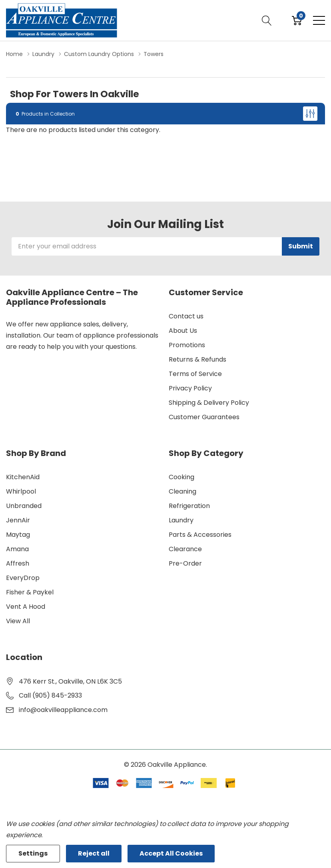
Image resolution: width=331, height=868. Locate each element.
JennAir (18, 520)
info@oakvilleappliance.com (63, 710)
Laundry (181, 520)
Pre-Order (185, 563)
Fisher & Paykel (30, 592)
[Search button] (267, 20)
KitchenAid (23, 477)
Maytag (18, 535)
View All (18, 621)
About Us (183, 331)
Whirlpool (21, 491)
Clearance (185, 549)
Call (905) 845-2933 (50, 695)
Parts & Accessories (200, 535)
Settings (33, 853)
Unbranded (24, 506)
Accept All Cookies (171, 853)
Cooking (181, 477)
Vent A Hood (26, 607)
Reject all (94, 853)
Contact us (186, 316)
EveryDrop (23, 578)
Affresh (18, 563)
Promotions (187, 345)
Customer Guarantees (204, 417)
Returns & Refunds (197, 359)
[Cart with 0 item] (297, 20)
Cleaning (182, 491)
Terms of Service (195, 374)
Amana (17, 549)
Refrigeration (189, 506)
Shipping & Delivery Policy (209, 403)
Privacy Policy (190, 388)
